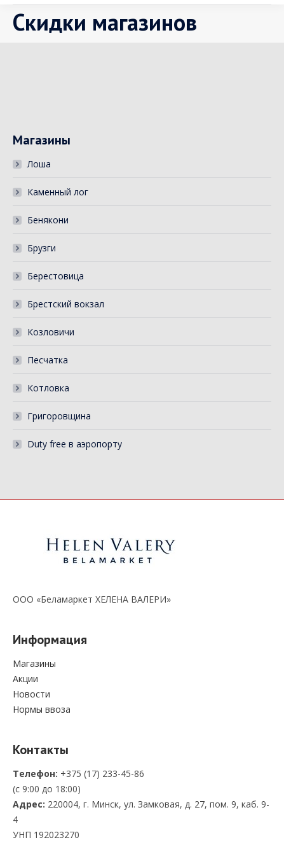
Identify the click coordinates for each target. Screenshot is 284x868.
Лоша (39, 164)
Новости (31, 694)
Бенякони (48, 220)
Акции (25, 679)
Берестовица (56, 276)
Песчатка (48, 360)
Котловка (48, 388)
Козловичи (51, 332)
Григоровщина (59, 416)
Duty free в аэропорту (75, 444)
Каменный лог (58, 192)
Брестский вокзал (66, 304)
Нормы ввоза (42, 709)
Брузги (42, 248)
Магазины (34, 663)
